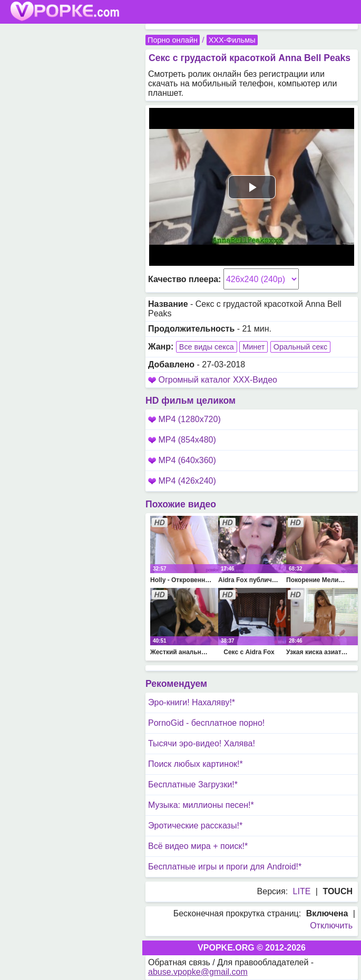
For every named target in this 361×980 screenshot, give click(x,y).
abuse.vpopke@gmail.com (198, 972)
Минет (253, 347)
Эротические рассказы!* (195, 826)
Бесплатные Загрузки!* (193, 784)
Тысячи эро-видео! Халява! (202, 743)
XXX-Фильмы (232, 40)
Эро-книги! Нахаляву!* (192, 702)
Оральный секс (300, 347)
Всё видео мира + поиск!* (198, 846)
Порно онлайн (173, 40)
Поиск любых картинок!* (196, 764)
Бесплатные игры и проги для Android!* (225, 867)
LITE (302, 891)
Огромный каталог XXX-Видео (218, 380)
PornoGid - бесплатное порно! (206, 723)
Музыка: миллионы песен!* (201, 805)
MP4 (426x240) (182, 481)
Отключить (331, 926)
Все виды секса (207, 347)
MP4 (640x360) (182, 460)
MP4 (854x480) (182, 440)
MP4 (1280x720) (184, 419)
